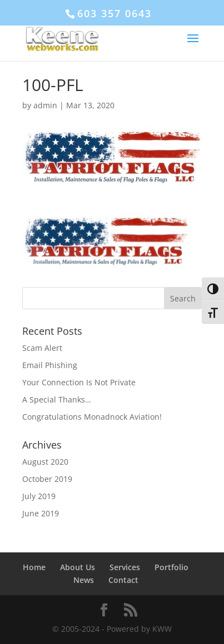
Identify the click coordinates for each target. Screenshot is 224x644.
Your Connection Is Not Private (79, 382)
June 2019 (41, 513)
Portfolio (171, 567)
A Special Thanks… (57, 399)
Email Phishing (50, 365)
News (84, 580)
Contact (123, 580)
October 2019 (47, 479)
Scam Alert (42, 348)
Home (34, 567)
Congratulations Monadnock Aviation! (92, 417)
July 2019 (39, 496)
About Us (78, 567)
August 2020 (45, 462)
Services (125, 567)
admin (45, 105)
